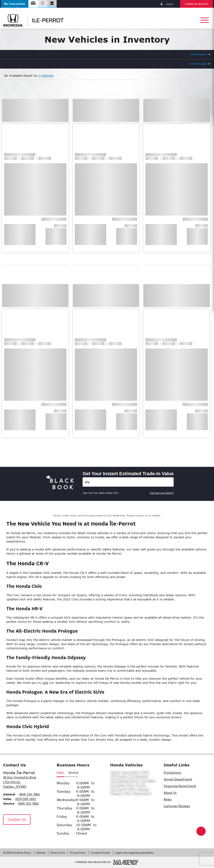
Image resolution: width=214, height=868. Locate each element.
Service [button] (73, 773)
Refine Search (199, 54)
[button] (15, 4)
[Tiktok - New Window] (28, 834)
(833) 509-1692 (25, 799)
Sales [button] (60, 773)
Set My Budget (198, 64)
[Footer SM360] (126, 862)
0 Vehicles (46, 76)
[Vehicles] (128, 482)
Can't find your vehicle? (162, 493)
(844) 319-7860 (29, 794)
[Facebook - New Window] (8, 834)
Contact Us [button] (17, 819)
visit (45, 683)
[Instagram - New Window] (18, 834)
